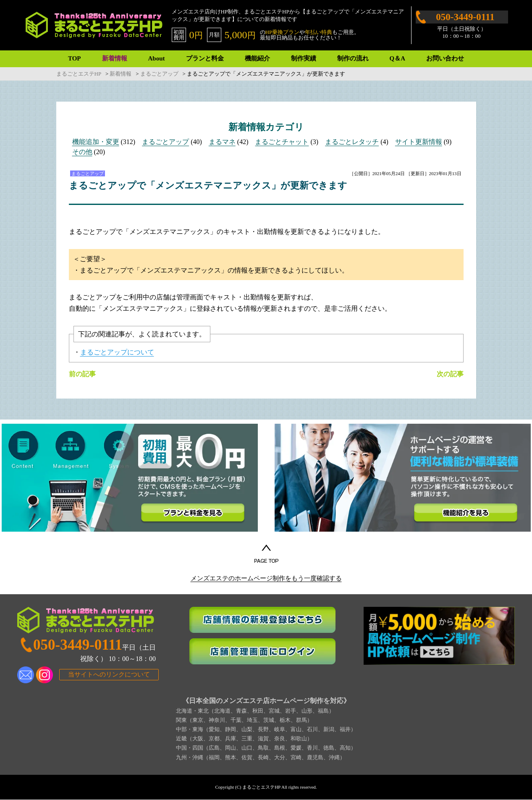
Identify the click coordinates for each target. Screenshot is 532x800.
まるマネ (222, 142)
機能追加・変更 (96, 142)
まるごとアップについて (117, 352)
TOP (75, 58)
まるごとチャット (282, 142)
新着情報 (115, 58)
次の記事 (450, 374)
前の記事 (82, 374)
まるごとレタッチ (352, 142)
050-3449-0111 (465, 17)
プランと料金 (205, 58)
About (157, 58)
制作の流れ (353, 58)
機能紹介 (257, 58)
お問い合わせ (445, 58)
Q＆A (398, 58)
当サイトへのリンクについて (109, 675)
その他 (82, 152)
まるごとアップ (165, 142)
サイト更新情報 (419, 142)
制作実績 (304, 58)
